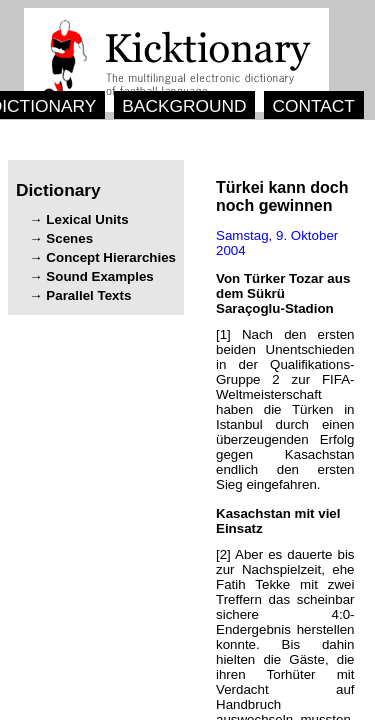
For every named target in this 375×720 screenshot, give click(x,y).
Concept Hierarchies (111, 257)
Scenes (69, 238)
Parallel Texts (88, 295)
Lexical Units (87, 219)
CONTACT (313, 106)
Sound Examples (99, 276)
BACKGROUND (184, 106)
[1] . (285, 409)
